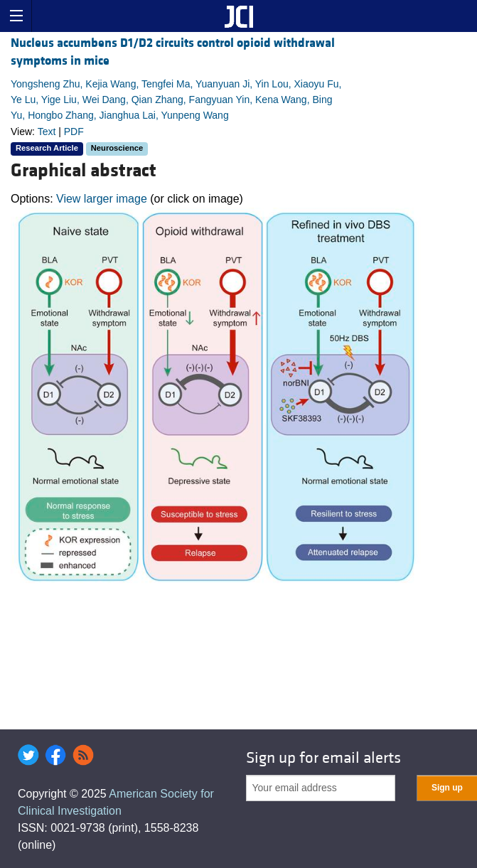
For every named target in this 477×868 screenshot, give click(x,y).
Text (47, 132)
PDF (74, 132)
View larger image (102, 199)
